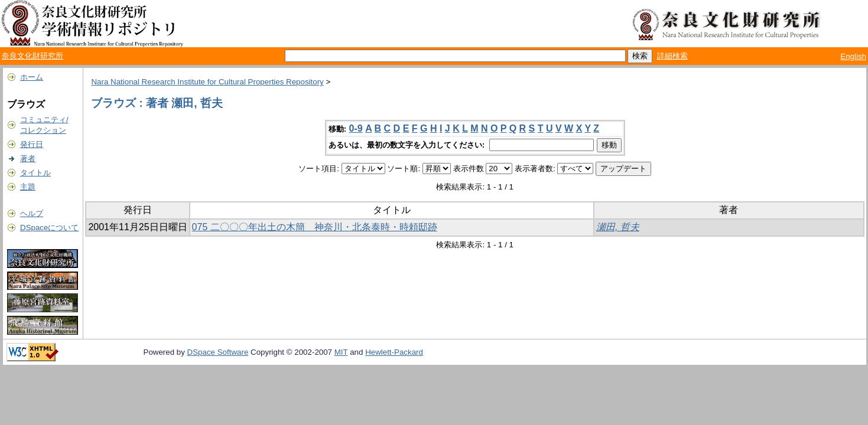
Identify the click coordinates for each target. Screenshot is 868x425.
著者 (28, 158)
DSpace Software (218, 352)
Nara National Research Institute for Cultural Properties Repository (207, 82)
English (853, 56)
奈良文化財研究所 (32, 56)
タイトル (35, 173)
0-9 (356, 128)
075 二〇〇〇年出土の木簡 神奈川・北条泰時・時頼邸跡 (315, 227)
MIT (341, 352)
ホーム (32, 77)
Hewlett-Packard (394, 352)
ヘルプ (32, 213)
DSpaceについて (49, 228)
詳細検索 (672, 56)
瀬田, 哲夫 (618, 227)
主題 (28, 187)
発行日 (32, 144)
